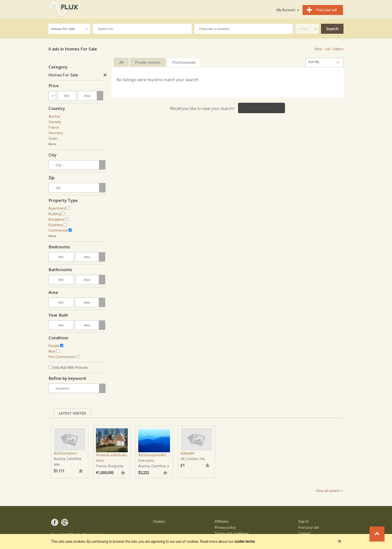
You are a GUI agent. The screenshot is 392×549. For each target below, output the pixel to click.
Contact (304, 534)
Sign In (303, 522)
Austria (54, 116)
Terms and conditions (232, 534)
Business (56, 225)
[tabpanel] (70, 449)
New (52, 351)
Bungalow (56, 219)
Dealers (159, 522)
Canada (55, 122)
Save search (261, 108)
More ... (54, 144)
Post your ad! (308, 528)
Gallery (338, 49)
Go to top (377, 534)
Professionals (184, 62)
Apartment (57, 208)
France (54, 127)
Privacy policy (225, 528)
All (121, 62)
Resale (54, 346)
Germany (56, 133)
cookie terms (244, 542)
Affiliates (222, 522)
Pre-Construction (62, 357)
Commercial (58, 230)
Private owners (148, 62)
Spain (53, 138)
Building (55, 214)
